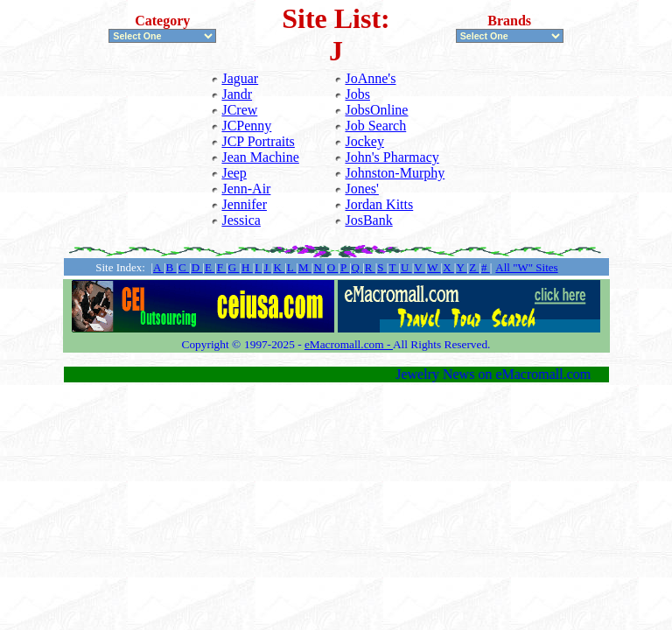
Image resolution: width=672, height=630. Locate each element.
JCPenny (246, 126)
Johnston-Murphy (395, 173)
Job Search (375, 126)
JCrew (239, 110)
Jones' (361, 189)
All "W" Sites (526, 267)
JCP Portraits (258, 141)
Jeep (234, 173)
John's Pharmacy (392, 157)
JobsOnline (376, 110)
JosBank (368, 220)
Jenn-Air (246, 189)
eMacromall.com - (349, 344)
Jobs (357, 94)
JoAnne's (370, 78)
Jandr (237, 94)
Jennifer (244, 204)
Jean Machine (260, 157)
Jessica (241, 220)
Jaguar (240, 78)
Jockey (364, 141)
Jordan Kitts (379, 204)
